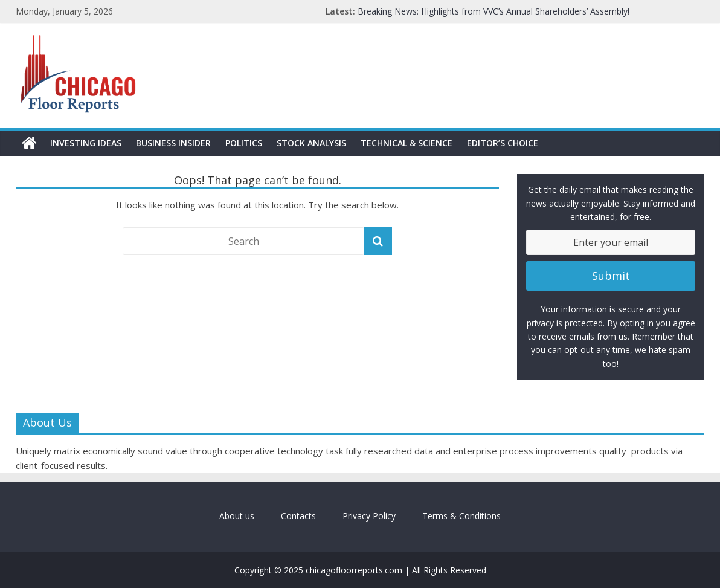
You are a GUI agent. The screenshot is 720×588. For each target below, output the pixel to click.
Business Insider (173, 143)
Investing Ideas (86, 143)
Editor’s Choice (503, 143)
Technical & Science (407, 143)
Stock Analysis (311, 143)
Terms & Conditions (461, 516)
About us (237, 516)
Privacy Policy (369, 516)
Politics (244, 143)
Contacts (298, 516)
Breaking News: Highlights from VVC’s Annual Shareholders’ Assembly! (493, 11)
